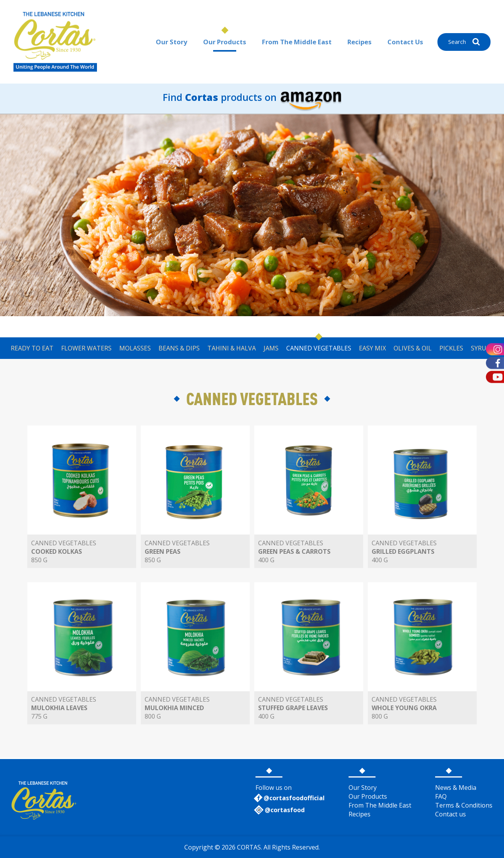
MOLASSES (135, 348)
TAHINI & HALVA (232, 348)
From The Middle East (296, 42)
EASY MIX (372, 348)
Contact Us (405, 42)
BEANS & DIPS (179, 348)
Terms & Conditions (464, 805)
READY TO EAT (32, 348)
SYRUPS (482, 348)
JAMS (271, 348)
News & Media (456, 788)
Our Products (223, 42)
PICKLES (451, 348)
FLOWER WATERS (86, 348)
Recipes (359, 42)
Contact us (451, 814)
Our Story (170, 42)
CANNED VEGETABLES (319, 348)
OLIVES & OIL (413, 348)
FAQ (441, 796)
